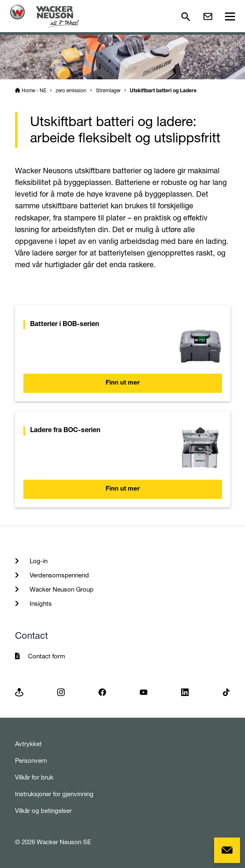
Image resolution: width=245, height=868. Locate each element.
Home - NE (34, 90)
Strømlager (108, 90)
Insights (40, 604)
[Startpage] (44, 16)
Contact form (47, 656)
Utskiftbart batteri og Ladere (163, 91)
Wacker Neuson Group (61, 589)
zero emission (71, 90)
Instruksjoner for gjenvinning (54, 794)
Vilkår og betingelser (43, 811)
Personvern (31, 760)
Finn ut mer (123, 383)
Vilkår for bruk (34, 777)
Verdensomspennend (58, 575)
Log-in (38, 561)
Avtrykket (28, 744)
